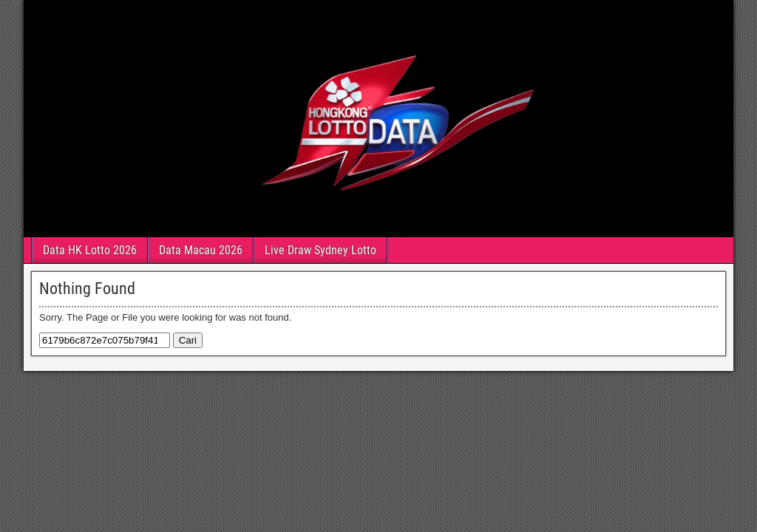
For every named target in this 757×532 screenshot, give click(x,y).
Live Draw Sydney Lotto (320, 250)
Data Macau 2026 (201, 250)
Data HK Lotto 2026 (90, 250)
